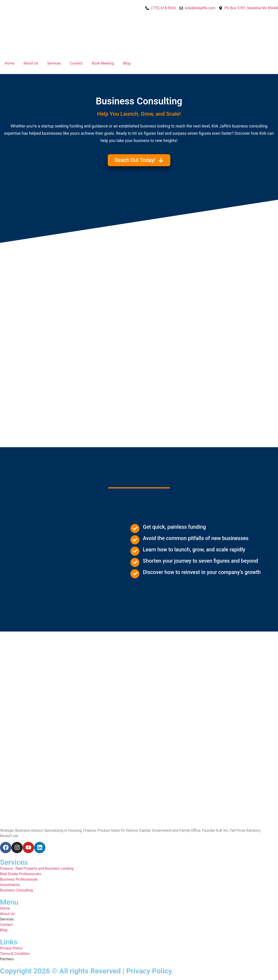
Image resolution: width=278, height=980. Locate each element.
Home (9, 63)
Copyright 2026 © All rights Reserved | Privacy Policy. (87, 971)
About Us (31, 63)
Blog (127, 63)
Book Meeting (103, 63)
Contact (76, 63)
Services (54, 63)
